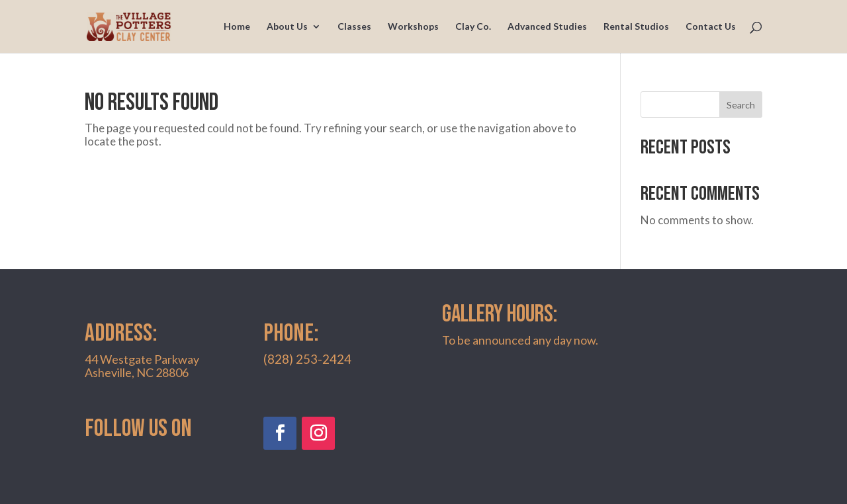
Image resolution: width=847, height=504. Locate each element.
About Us (287, 27)
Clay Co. (473, 27)
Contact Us (711, 27)
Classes (354, 27)
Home (237, 27)
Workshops (413, 27)
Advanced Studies (547, 27)
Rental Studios (636, 27)
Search (741, 105)
